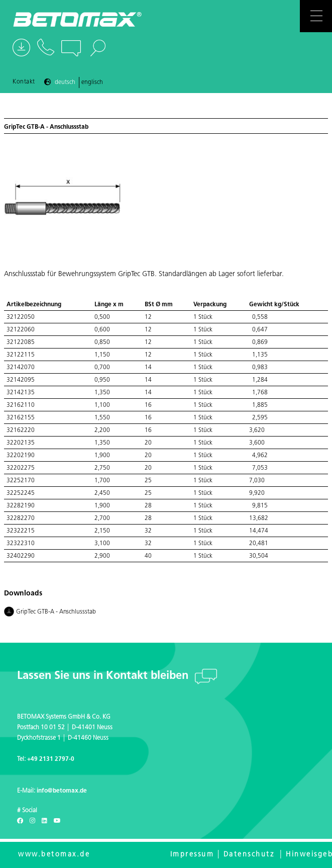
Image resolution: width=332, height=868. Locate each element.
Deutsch (65, 82)
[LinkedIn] (44, 821)
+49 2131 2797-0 (51, 759)
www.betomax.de (54, 855)
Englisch (92, 82)
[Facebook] (20, 821)
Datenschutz (249, 855)
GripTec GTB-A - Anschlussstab (50, 613)
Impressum (192, 855)
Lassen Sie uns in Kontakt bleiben (104, 676)
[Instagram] (32, 821)
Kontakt (24, 82)
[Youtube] (57, 821)
